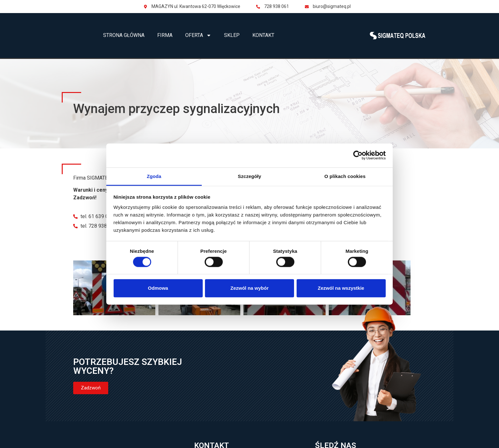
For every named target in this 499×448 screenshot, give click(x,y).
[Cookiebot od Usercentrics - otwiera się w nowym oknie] (358, 155)
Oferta (198, 35)
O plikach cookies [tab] (345, 176)
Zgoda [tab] (154, 176)
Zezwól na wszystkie (341, 288)
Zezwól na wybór (250, 288)
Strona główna (124, 35)
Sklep (232, 35)
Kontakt (263, 35)
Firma (165, 35)
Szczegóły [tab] (249, 176)
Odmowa (158, 288)
